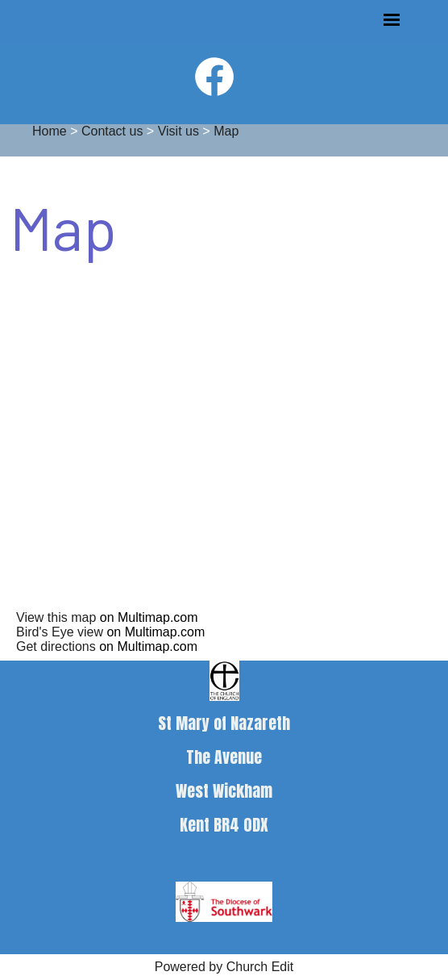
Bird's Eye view (60, 632)
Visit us (178, 131)
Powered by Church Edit (224, 967)
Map (226, 131)
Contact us (112, 131)
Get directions (56, 646)
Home (50, 131)
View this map (56, 617)
